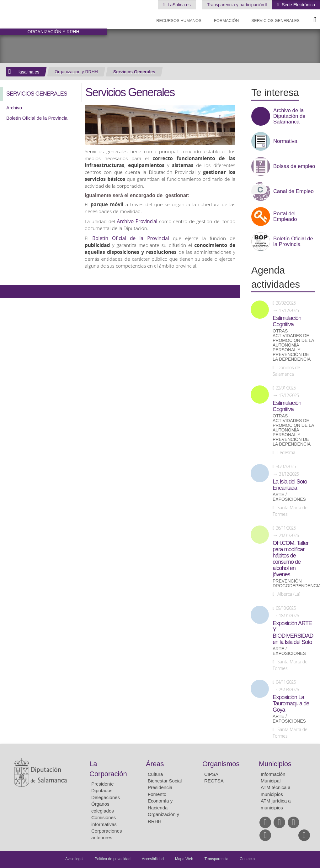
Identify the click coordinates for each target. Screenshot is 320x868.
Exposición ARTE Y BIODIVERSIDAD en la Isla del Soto (293, 633)
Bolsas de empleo (294, 166)
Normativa (285, 141)
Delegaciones (106, 797)
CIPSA (211, 774)
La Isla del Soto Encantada (290, 485)
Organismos (221, 764)
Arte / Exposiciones (289, 497)
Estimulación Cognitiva (287, 321)
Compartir (8, 291)
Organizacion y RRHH (76, 72)
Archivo (14, 108)
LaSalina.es (179, 5)
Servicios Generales (275, 21)
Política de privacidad (113, 859)
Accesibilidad (153, 859)
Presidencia (160, 787)
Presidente (103, 784)
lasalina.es (29, 72)
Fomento (157, 794)
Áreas (155, 764)
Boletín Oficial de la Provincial (131, 238)
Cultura (155, 774)
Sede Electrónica (298, 5)
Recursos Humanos (179, 21)
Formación (226, 21)
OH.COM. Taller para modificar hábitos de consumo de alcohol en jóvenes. (291, 559)
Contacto (247, 859)
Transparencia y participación (236, 5)
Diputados (102, 790)
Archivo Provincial (137, 221)
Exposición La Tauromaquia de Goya (291, 703)
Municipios (275, 764)
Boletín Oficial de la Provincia (37, 118)
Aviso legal (74, 859)
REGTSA (214, 781)
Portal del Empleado (285, 217)
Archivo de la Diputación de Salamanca (289, 116)
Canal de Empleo (293, 191)
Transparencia (216, 859)
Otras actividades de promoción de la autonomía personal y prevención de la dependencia (293, 345)
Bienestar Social (165, 781)
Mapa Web (184, 859)
